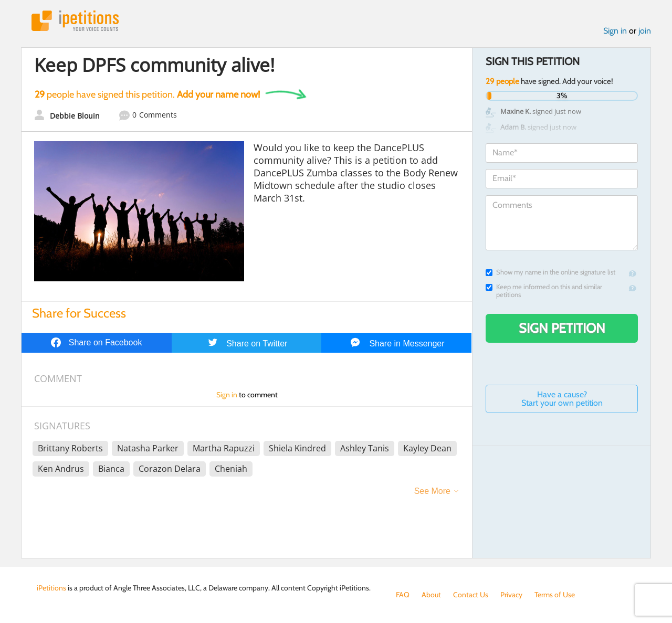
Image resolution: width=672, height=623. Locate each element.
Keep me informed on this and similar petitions (544, 291)
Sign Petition (562, 328)
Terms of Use (555, 595)
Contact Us (471, 595)
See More (432, 491)
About (431, 595)
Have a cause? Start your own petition (562, 399)
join (645, 31)
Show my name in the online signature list (550, 272)
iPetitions (75, 21)
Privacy (511, 595)
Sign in (615, 31)
